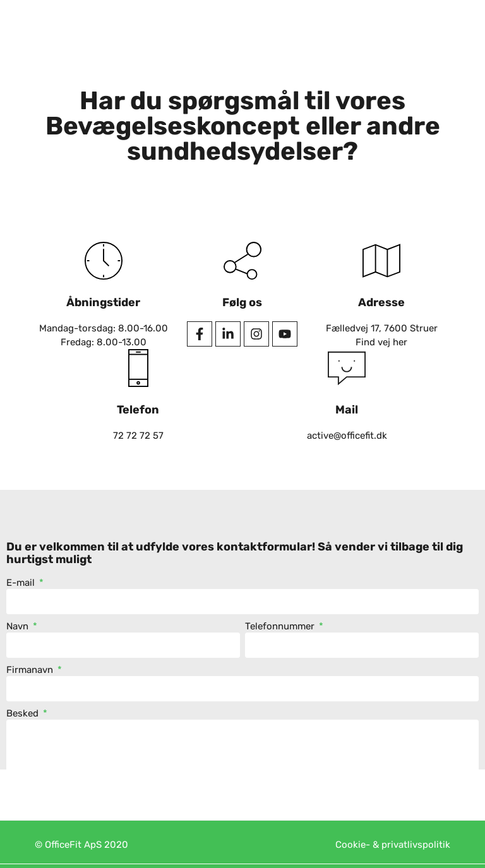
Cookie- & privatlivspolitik (393, 845)
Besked (24, 714)
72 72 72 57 (138, 436)
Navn (19, 627)
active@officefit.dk (347, 436)
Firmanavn (31, 670)
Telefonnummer (281, 627)
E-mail (22, 583)
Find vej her (381, 342)
